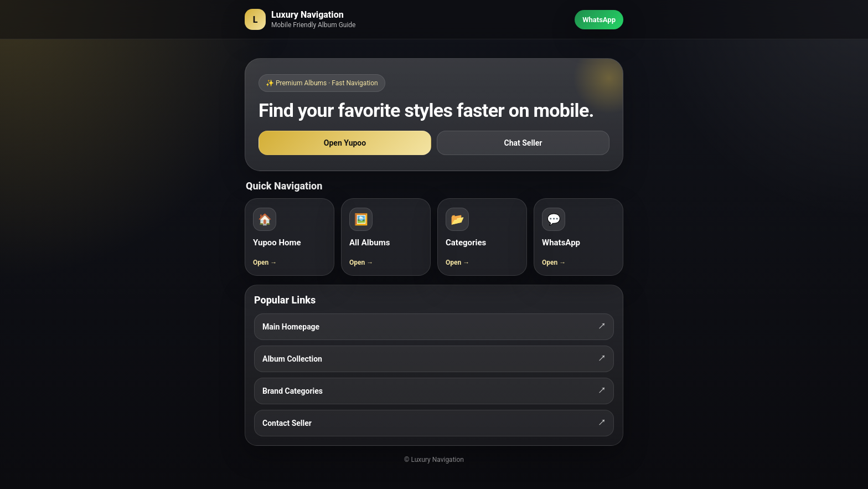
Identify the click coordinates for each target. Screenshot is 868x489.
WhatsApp (599, 20)
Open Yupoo (345, 143)
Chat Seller (523, 143)
